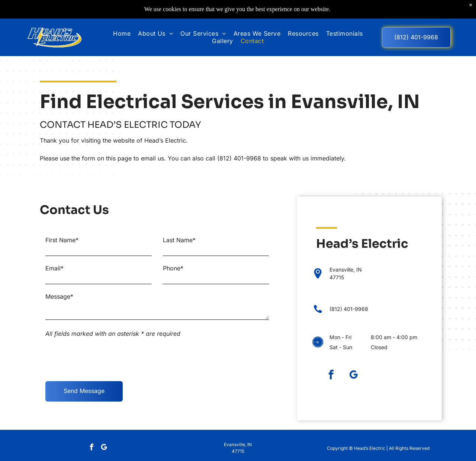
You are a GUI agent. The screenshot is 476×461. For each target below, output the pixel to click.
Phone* (173, 268)
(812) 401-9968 (239, 158)
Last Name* (179, 240)
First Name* (62, 240)
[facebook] (331, 376)
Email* (54, 268)
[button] (203, 33)
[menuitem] (122, 33)
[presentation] (102, 359)
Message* (59, 296)
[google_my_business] (353, 376)
